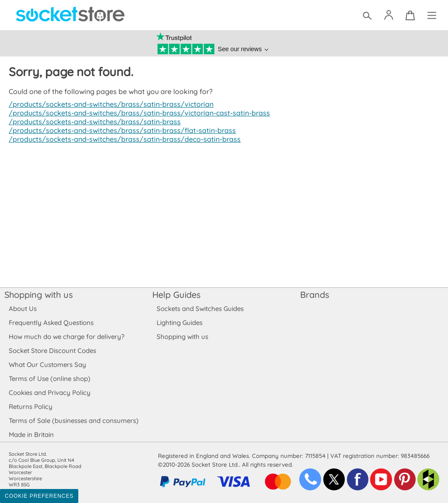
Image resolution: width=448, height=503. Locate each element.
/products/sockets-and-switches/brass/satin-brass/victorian (108, 104)
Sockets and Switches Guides (200, 309)
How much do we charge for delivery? (66, 337)
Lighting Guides (180, 323)
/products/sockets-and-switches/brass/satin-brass (92, 122)
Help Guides (176, 295)
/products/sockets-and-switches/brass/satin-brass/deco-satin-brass (121, 139)
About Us (23, 309)
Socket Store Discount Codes (52, 351)
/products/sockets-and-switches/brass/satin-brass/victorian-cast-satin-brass (135, 113)
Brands (315, 295)
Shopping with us (38, 295)
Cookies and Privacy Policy (49, 393)
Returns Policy (30, 407)
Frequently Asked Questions (51, 323)
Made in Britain (31, 435)
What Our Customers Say (47, 365)
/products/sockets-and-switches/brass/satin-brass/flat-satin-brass (119, 130)
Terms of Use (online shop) (49, 379)
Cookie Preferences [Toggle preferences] (39, 496)
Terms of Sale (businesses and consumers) (73, 421)
